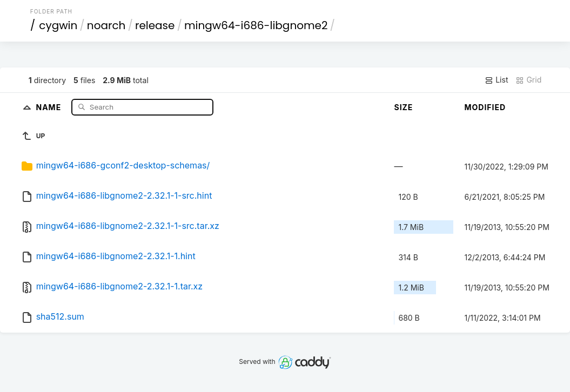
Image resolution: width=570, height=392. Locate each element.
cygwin (58, 25)
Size (403, 107)
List (496, 80)
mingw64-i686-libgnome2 (256, 25)
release (155, 25)
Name (50, 107)
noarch (106, 25)
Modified (485, 107)
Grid (528, 80)
